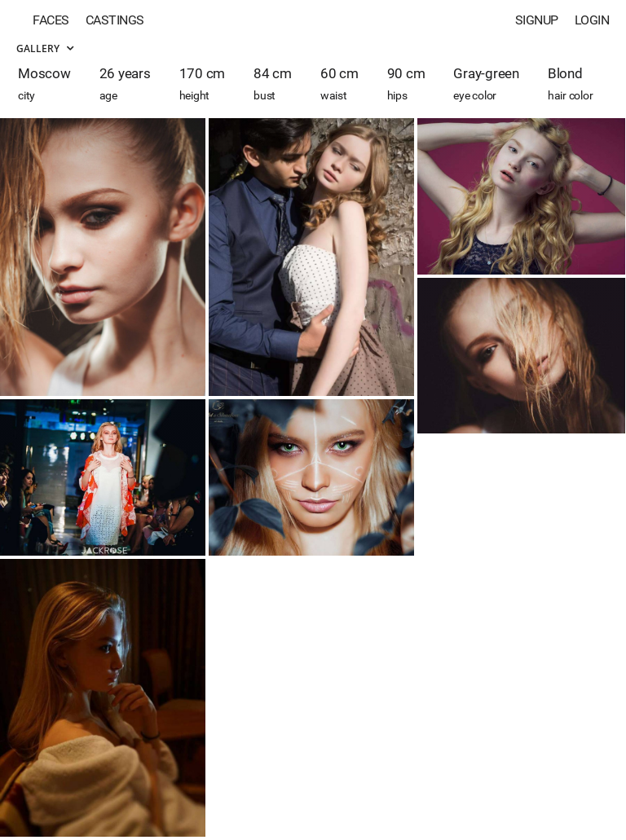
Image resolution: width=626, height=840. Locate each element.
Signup (537, 20)
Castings (115, 20)
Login (592, 20)
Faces (51, 20)
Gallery (45, 48)
